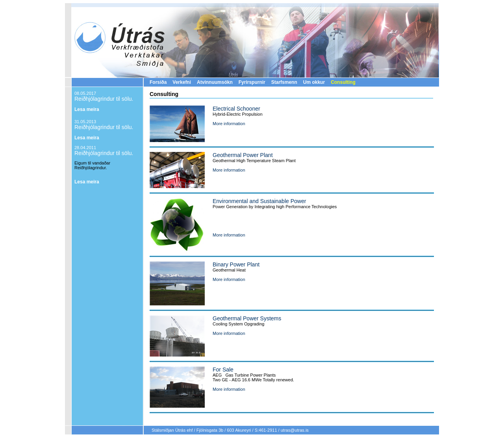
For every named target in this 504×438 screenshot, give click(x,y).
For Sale (223, 370)
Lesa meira (87, 109)
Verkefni (182, 82)
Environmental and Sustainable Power (259, 201)
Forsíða (158, 82)
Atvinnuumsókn (215, 82)
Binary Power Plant (236, 264)
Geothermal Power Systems (247, 318)
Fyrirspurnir (252, 82)
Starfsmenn (284, 82)
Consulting (343, 82)
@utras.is (299, 430)
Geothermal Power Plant (243, 155)
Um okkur (314, 82)
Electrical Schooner (236, 109)
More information (229, 124)
